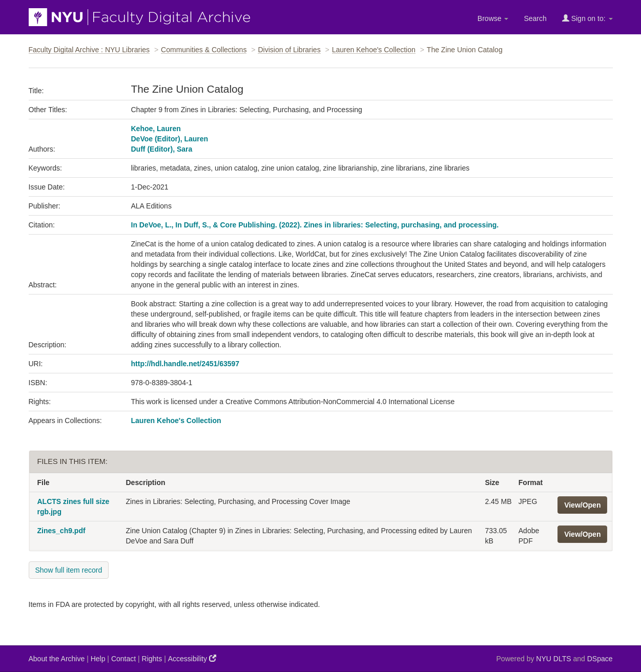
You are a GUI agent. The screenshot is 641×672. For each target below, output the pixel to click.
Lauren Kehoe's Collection (374, 50)
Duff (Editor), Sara (162, 149)
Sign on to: (587, 18)
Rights (152, 659)
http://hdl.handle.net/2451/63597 (185, 364)
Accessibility (192, 658)
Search (535, 18)
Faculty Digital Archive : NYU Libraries (89, 50)
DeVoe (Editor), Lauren (170, 139)
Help (98, 659)
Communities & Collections (204, 50)
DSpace (600, 659)
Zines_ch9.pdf (61, 531)
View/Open (582, 505)
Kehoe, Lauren (156, 129)
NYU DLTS (553, 659)
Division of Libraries (289, 50)
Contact (123, 659)
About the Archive (57, 659)
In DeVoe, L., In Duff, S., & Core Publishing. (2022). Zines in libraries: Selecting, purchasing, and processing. (315, 225)
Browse (493, 18)
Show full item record (69, 570)
